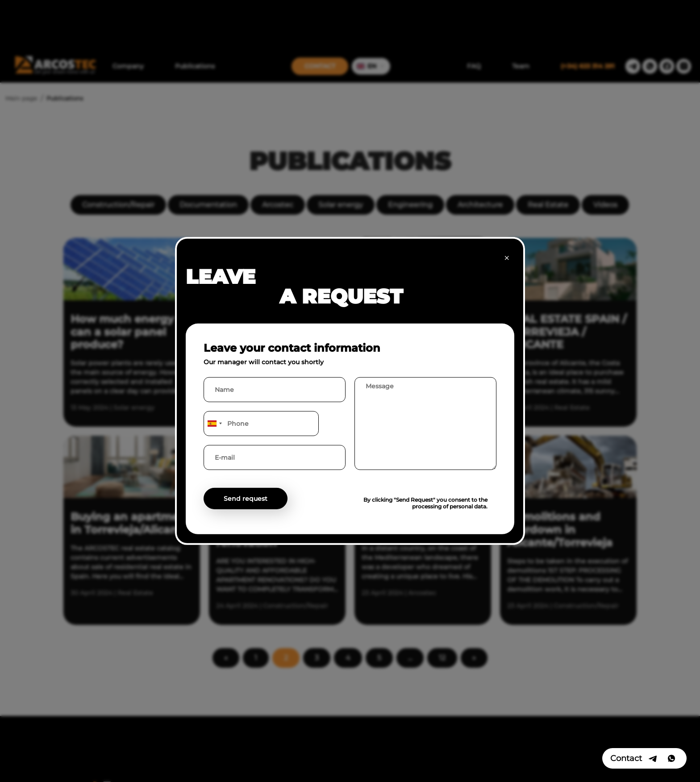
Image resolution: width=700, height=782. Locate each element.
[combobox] (214, 424)
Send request (246, 499)
